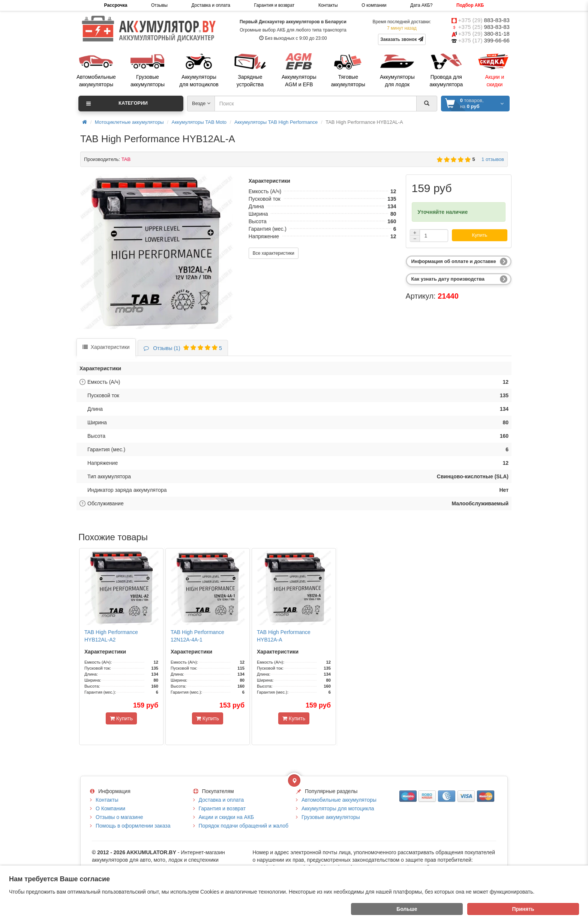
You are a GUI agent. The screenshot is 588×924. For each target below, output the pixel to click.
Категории (117, 104)
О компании (374, 5)
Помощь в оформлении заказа (133, 826)
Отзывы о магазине (119, 817)
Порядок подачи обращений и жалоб (244, 826)
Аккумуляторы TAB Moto (199, 122)
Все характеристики (274, 253)
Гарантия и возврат (274, 5)
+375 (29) (484, 20)
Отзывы (159, 5)
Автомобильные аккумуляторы (339, 800)
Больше (407, 909)
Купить (480, 235)
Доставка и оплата (211, 5)
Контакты (328, 5)
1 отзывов (491, 159)
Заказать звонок (402, 39)
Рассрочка (116, 5)
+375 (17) (484, 40)
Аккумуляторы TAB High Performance (276, 122)
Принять (523, 909)
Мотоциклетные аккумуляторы (129, 122)
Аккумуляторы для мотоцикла (338, 808)
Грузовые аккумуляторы (331, 817)
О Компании (110, 808)
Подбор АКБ (470, 5)
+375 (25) (484, 27)
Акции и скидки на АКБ (226, 817)
